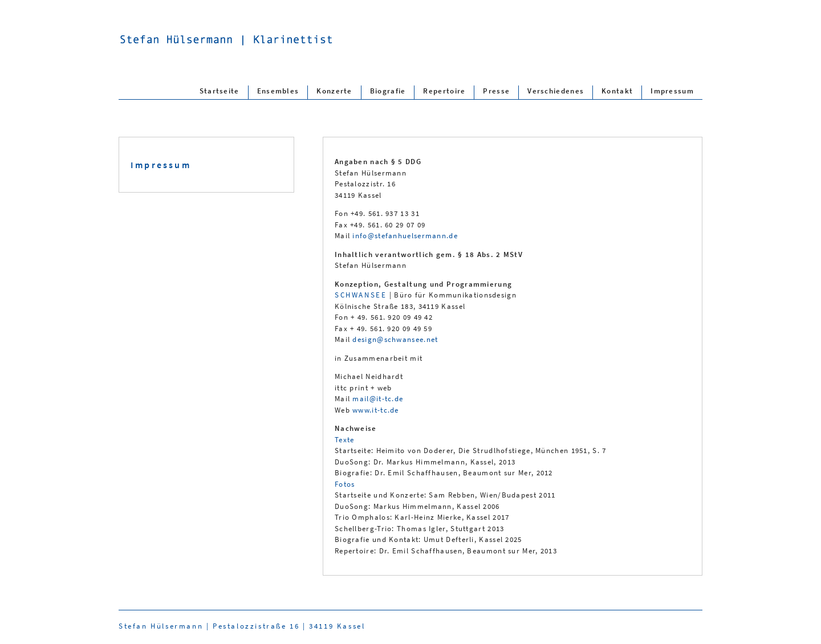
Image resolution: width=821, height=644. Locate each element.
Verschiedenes (556, 90)
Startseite (220, 90)
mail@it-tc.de (378, 399)
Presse (496, 90)
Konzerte (334, 90)
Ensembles (278, 90)
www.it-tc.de (376, 410)
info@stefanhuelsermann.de (405, 236)
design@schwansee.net (395, 339)
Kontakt (617, 90)
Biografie (388, 90)
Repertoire (444, 90)
